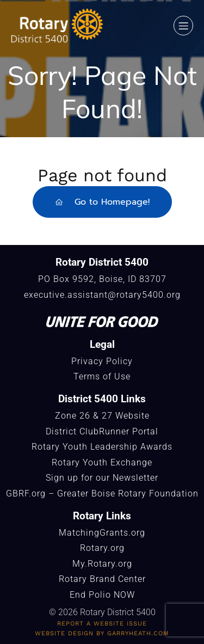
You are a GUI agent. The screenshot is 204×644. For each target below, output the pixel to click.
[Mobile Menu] (183, 26)
